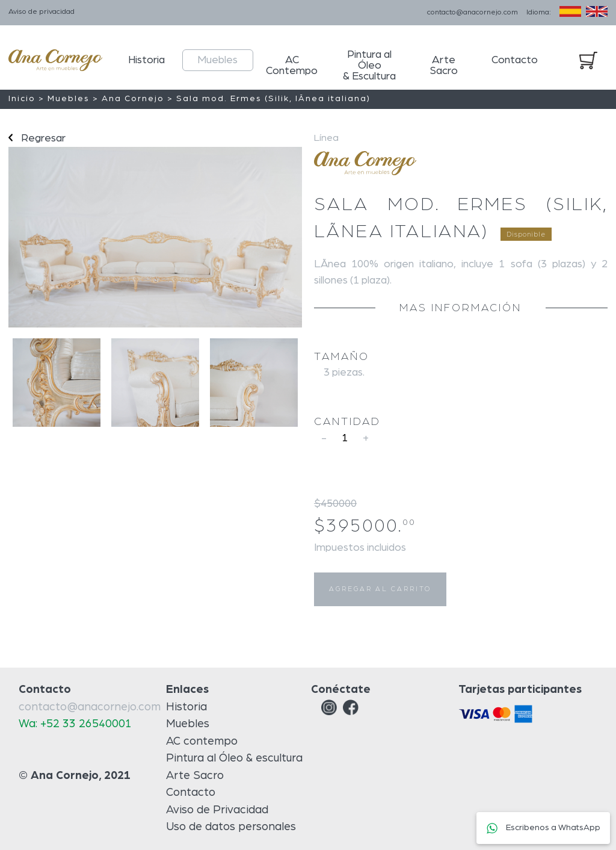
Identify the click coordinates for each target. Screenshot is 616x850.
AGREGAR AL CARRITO (380, 589)
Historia (146, 60)
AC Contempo (292, 66)
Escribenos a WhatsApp (543, 828)
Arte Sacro (444, 66)
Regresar (37, 138)
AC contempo (202, 741)
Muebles (217, 60)
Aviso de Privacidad (217, 810)
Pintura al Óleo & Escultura (369, 66)
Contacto (515, 60)
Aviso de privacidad (42, 11)
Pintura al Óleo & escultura (234, 758)
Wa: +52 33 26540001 (75, 724)
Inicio (22, 99)
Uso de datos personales (231, 827)
